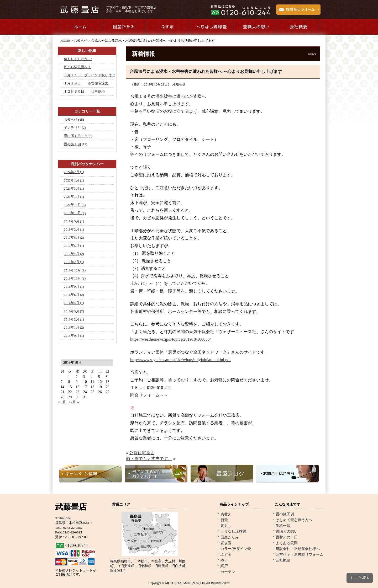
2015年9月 (74, 336)
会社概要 (298, 27)
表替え (226, 514)
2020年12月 (75, 205)
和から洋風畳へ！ (77, 67)
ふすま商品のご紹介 (167, 27)
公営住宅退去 (142, 453)
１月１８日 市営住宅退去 (86, 83)
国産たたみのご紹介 (124, 27)
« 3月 (62, 402)
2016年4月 (74, 303)
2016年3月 (74, 311)
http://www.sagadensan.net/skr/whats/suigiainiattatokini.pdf (180, 360)
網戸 (224, 566)
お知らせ (81, 41)
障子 (224, 560)
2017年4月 (74, 254)
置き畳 (226, 543)
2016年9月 (74, 287)
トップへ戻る (360, 578)
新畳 (224, 520)
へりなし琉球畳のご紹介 (211, 27)
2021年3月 (74, 188)
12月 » (74, 402)
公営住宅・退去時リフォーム (300, 555)
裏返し (226, 526)
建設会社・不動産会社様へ (298, 549)
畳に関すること (76, 136)
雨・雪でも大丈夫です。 (149, 459)
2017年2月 (74, 262)
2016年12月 (75, 270)
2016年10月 (75, 278)
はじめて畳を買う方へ (294, 520)
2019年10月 (75, 213)
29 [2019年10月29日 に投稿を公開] (70, 397)
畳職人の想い (255, 27)
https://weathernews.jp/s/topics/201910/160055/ (170, 339)
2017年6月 (74, 237)
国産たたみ (230, 537)
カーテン (228, 572)
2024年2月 (74, 172)
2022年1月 (74, 180)
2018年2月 (74, 229)
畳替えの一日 (287, 537)
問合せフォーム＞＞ (149, 395)
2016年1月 (74, 327)
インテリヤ (72, 128)
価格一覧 (283, 526)
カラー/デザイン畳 (236, 549)
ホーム (80, 27)
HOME (65, 41)
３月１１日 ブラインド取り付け (89, 75)
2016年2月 (74, 319)
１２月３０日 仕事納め (84, 91)
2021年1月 (74, 197)
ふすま (226, 555)
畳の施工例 (72, 144)
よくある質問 (287, 543)
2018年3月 (74, 221)
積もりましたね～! (78, 59)
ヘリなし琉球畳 (233, 531)
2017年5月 (74, 246)
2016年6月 (74, 295)
